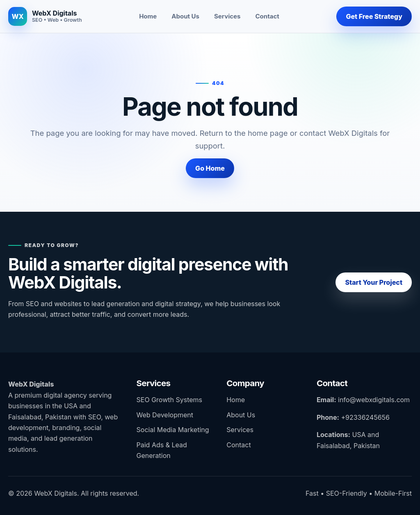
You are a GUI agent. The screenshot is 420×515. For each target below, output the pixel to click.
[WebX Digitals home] (45, 16)
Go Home (210, 168)
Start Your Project (374, 282)
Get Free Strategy (374, 16)
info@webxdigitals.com (374, 400)
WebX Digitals (31, 384)
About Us (185, 16)
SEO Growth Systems (169, 400)
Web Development (165, 415)
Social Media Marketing (173, 430)
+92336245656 (365, 417)
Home (148, 16)
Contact (267, 16)
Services (227, 16)
